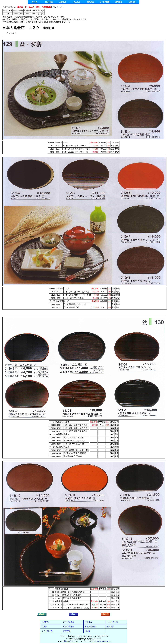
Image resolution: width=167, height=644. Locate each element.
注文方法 (118, 2)
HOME (35, 2)
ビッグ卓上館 (112, 622)
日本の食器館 (90, 627)
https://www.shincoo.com (101, 641)
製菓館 (44, 627)
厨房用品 (63, 2)
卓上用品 (77, 2)
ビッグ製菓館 (69, 627)
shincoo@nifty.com (71, 641)
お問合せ (132, 2)
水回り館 (110, 627)
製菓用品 (91, 2)
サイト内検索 (104, 2)
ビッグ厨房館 (69, 622)
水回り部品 (49, 2)
